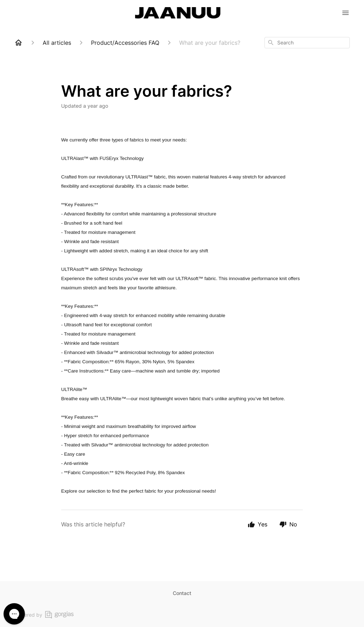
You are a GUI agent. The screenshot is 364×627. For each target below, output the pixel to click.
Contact (182, 593)
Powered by (44, 615)
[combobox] (307, 43)
